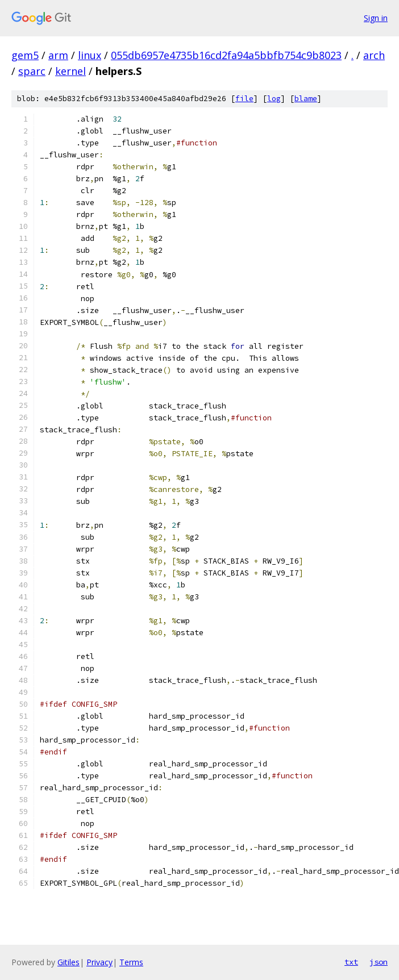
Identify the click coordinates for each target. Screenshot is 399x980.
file (244, 99)
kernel (70, 71)
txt (351, 962)
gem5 (25, 55)
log (274, 99)
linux (90, 55)
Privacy (99, 962)
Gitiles (68, 962)
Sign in (376, 18)
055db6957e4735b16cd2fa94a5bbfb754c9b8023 (226, 55)
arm (58, 55)
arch (374, 55)
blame (306, 99)
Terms (131, 962)
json (379, 962)
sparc (32, 71)
